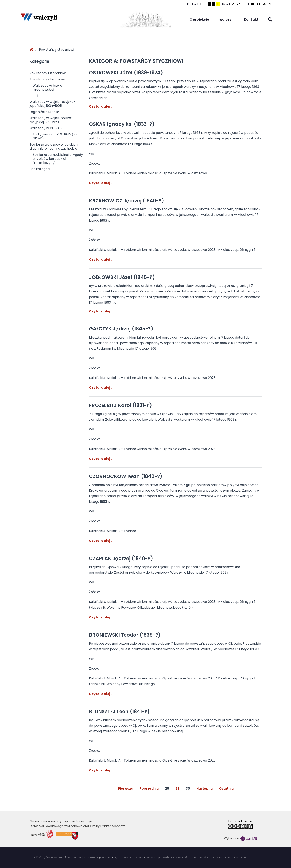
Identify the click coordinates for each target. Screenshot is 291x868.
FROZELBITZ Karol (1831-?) (120, 405)
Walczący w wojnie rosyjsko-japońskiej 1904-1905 (52, 104)
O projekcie (199, 19)
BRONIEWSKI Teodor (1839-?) (125, 635)
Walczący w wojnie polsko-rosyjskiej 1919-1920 (51, 120)
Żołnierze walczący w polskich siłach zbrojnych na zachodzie (54, 146)
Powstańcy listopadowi (48, 73)
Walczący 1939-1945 (46, 128)
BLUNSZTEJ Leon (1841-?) (119, 712)
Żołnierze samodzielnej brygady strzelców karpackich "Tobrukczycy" (58, 159)
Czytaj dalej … (101, 106)
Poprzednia (149, 788)
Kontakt (251, 19)
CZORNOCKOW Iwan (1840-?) (126, 476)
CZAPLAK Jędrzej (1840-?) (121, 558)
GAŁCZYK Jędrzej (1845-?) (121, 329)
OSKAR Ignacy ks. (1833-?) (122, 124)
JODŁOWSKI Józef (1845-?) (122, 277)
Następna (204, 788)
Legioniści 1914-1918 (44, 112)
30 (188, 788)
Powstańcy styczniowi (47, 79)
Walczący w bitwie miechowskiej (47, 87)
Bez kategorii (40, 169)
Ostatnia (226, 788)
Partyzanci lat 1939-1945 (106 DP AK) (55, 136)
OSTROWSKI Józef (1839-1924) (126, 73)
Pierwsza (126, 788)
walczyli (226, 19)
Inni (35, 96)
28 (167, 788)
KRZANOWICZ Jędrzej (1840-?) (126, 201)
